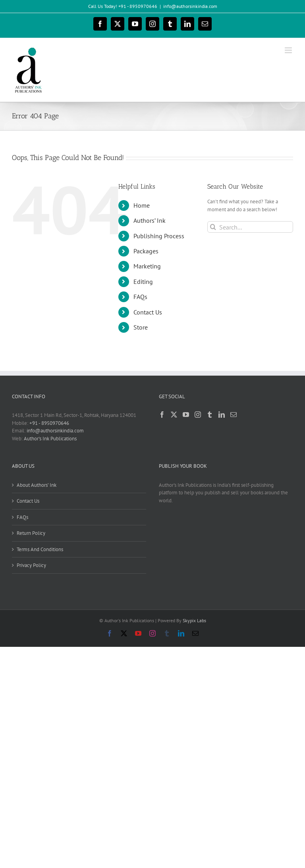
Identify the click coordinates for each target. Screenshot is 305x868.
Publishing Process (159, 236)
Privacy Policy (31, 565)
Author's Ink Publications (50, 439)
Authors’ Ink (150, 220)
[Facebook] (162, 415)
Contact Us (148, 312)
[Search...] (250, 227)
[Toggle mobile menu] (289, 50)
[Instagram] (198, 415)
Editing (143, 282)
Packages (146, 251)
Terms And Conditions (40, 549)
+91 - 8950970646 (49, 423)
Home (142, 205)
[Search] (213, 227)
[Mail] (234, 415)
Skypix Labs (194, 620)
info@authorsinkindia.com (190, 6)
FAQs (140, 297)
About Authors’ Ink (37, 485)
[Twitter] (174, 415)
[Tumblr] (210, 415)
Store (141, 327)
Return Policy (31, 533)
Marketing (147, 266)
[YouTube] (186, 415)
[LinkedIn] (222, 415)
